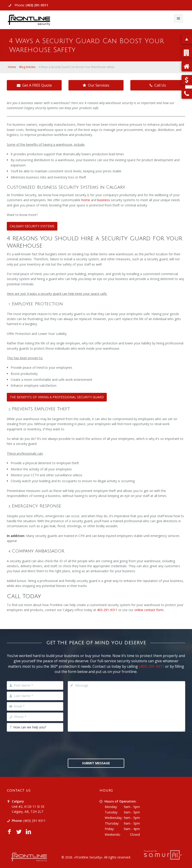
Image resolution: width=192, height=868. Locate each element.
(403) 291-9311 (37, 5)
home (86, 200)
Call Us (158, 85)
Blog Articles (27, 67)
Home (12, 67)
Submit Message (96, 763)
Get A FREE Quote (34, 85)
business (104, 200)
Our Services (96, 85)
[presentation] (102, 745)
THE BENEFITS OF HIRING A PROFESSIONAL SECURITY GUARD (57, 397)
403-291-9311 (107, 610)
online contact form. (149, 610)
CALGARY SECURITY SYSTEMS (32, 226)
